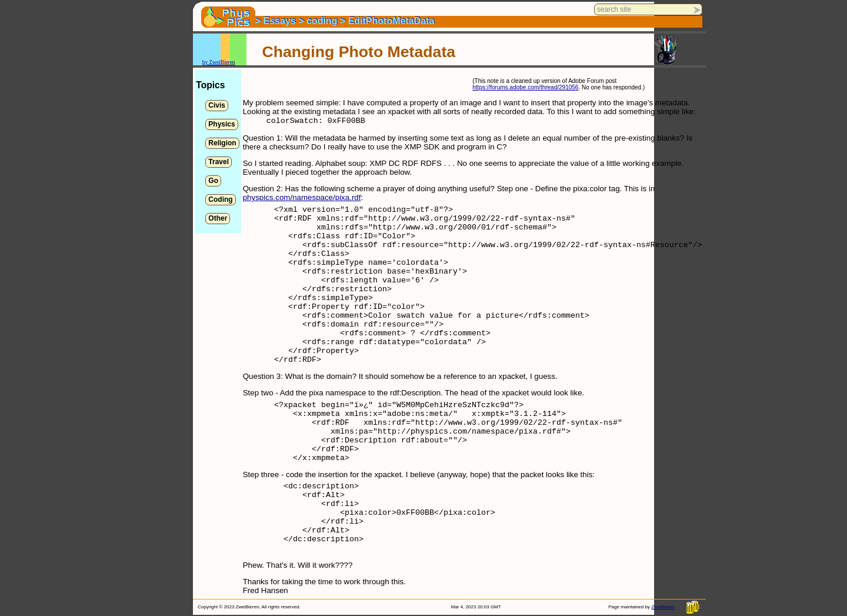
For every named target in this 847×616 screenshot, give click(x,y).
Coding (220, 199)
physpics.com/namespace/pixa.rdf (302, 197)
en (233, 62)
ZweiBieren (663, 607)
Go (213, 181)
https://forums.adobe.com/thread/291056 (525, 87)
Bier (225, 62)
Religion (222, 143)
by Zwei (211, 62)
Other (218, 218)
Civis (217, 105)
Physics (221, 124)
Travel (219, 162)
